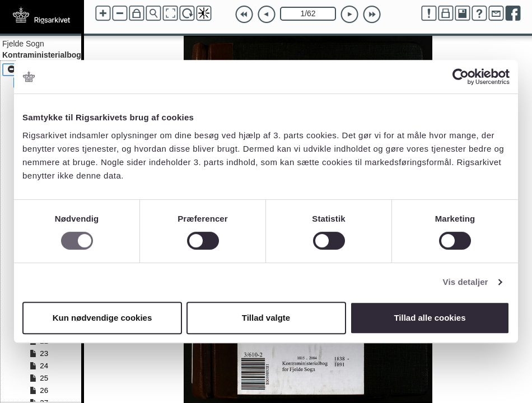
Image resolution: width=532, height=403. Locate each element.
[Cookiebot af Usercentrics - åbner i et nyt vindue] (461, 77)
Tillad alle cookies (430, 318)
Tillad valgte (266, 318)
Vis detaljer (466, 282)
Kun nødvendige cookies (102, 318)
